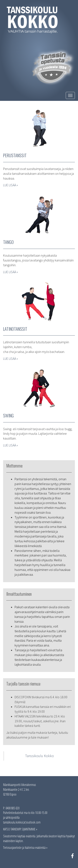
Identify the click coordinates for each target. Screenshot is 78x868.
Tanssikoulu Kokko (40, 756)
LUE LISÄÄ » (11, 185)
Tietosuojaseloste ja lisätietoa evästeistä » (25, 848)
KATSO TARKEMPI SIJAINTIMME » (20, 829)
